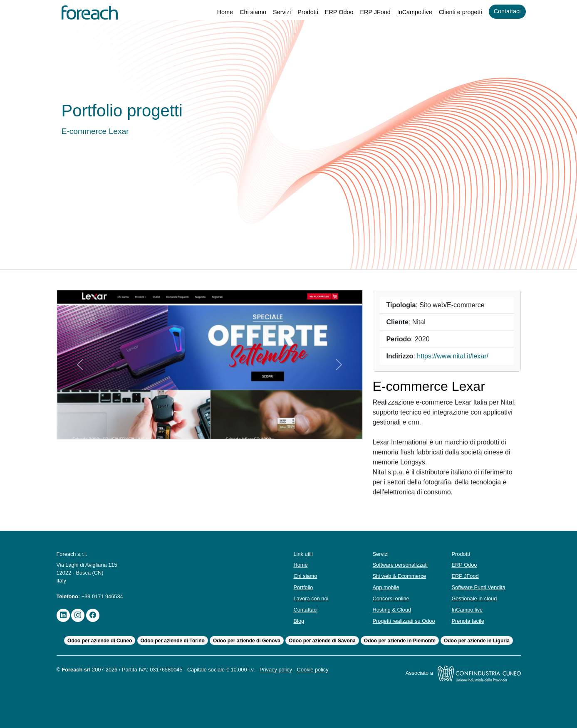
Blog (299, 621)
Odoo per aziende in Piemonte (401, 641)
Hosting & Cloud (393, 610)
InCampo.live (409, 12)
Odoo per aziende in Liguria (478, 641)
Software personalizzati (402, 565)
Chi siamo (244, 12)
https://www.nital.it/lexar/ (456, 356)
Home (214, 12)
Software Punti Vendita (480, 587)
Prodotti (301, 12)
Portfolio (304, 587)
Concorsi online (393, 598)
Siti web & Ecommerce (401, 576)
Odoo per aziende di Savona (323, 641)
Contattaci (506, 11)
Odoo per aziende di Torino (172, 641)
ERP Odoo (333, 12)
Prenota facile (469, 621)
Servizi (274, 12)
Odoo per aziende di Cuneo (99, 641)
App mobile (387, 587)
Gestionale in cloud (476, 598)
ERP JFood (369, 12)
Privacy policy (292, 670)
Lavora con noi (313, 598)
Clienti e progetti (457, 12)
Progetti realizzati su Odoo (406, 621)
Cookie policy (332, 670)
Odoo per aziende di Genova (247, 641)
